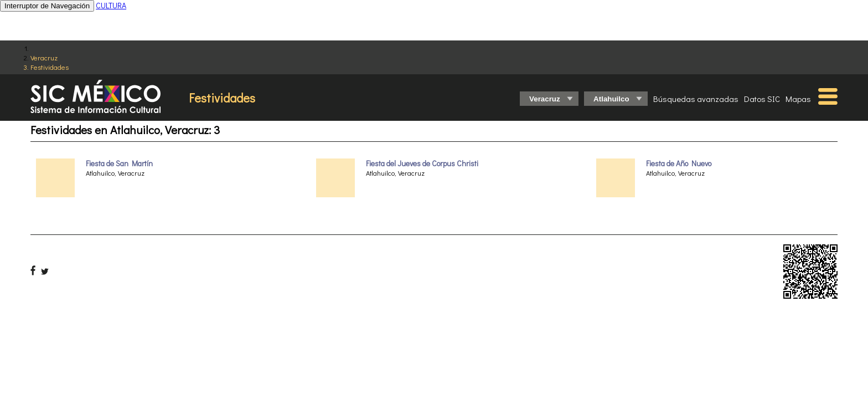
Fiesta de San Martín (119, 163)
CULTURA (111, 5)
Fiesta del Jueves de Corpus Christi (422, 163)
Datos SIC (762, 99)
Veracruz (44, 57)
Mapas (798, 99)
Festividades (50, 67)
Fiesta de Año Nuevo (679, 163)
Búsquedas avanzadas (696, 99)
